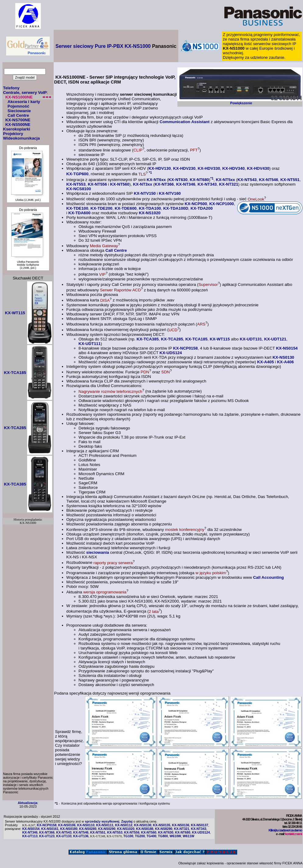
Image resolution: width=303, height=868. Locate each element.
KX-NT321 (228, 184)
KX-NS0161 (50, 829)
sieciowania (98, 552)
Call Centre (18, 115)
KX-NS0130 (283, 357)
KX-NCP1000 (222, 204)
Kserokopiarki (17, 129)
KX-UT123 (47, 836)
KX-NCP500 (196, 204)
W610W (175, 836)
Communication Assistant (185, 122)
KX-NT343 (207, 184)
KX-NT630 (178, 180)
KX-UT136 (81, 836)
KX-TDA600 (79, 213)
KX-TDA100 (150, 208)
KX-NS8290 (164, 829)
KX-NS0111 (105, 825)
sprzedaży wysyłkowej (102, 821)
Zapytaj (127, 821)
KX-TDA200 (202, 208)
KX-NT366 (164, 184)
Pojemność (18, 106)
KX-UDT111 (90, 344)
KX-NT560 (120, 184)
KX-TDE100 (77, 208)
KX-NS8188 (145, 829)
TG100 (128, 836)
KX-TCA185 (196, 339)
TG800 (163, 836)
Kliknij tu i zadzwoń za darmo (285, 830)
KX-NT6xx (156, 180)
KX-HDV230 (184, 168)
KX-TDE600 (126, 208)
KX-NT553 (76, 184)
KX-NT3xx (143, 184)
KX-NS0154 (287, 348)
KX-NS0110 (86, 825)
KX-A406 (285, 362)
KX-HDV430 (258, 168)
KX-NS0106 (67, 825)
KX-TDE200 (102, 208)
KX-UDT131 (251, 339)
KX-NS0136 (181, 825)
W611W (189, 836)
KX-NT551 (290, 180)
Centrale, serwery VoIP (25, 92)
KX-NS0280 (88, 829)
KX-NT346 (186, 184)
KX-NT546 (268, 180)
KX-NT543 (247, 180)
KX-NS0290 (107, 829)
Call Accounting (268, 577)
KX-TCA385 (148, 339)
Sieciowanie (19, 111)
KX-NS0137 (200, 825)
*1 (150, 173)
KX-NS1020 (150, 213)
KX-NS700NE (18, 120)
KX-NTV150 (145, 193)
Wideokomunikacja (21, 138)
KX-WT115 (220, 339)
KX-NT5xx (225, 180)
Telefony (11, 88)
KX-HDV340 (233, 168)
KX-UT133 (64, 836)
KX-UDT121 (275, 339)
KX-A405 (266, 362)
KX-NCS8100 (79, 189)
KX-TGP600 (78, 174)
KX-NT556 (97, 184)
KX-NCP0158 (185, 348)
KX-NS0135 (162, 825)
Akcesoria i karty (24, 102)
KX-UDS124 (171, 353)
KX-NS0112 (124, 825)
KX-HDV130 (160, 168)
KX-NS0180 (69, 829)
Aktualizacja (27, 803)
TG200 (140, 836)
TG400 (151, 836)
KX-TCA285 (172, 339)
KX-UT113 (30, 836)
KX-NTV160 (170, 193)
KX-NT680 (200, 180)
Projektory (13, 134)
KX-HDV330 (209, 168)
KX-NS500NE (18, 125)
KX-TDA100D (176, 208)
